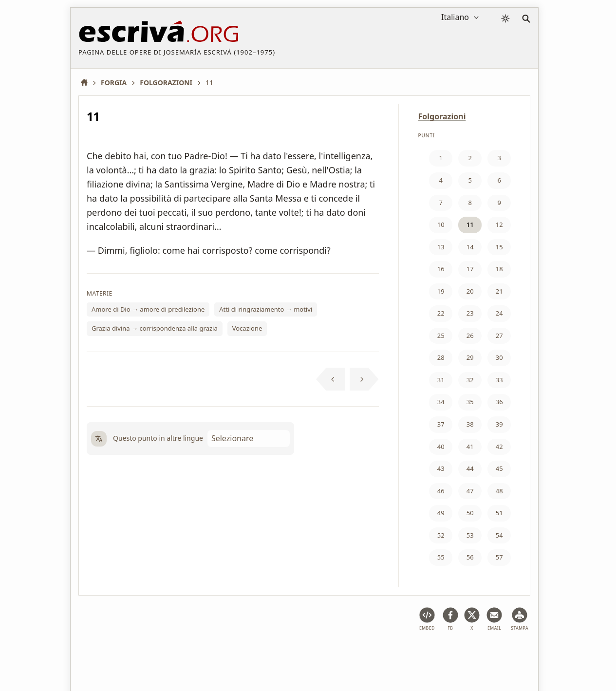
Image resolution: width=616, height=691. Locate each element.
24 (499, 313)
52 (441, 535)
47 (470, 491)
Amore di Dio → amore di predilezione (148, 309)
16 (441, 269)
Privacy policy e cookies (214, 654)
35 (470, 402)
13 (441, 247)
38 (470, 424)
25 (441, 336)
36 (499, 402)
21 (499, 291)
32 (470, 380)
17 (470, 269)
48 (499, 491)
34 (441, 402)
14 (470, 247)
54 (499, 535)
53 (470, 535)
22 (441, 313)
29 (470, 357)
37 (441, 424)
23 (470, 313)
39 (499, 424)
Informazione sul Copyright (307, 654)
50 (470, 513)
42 (499, 447)
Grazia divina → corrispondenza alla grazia (155, 328)
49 (441, 513)
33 (499, 380)
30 (499, 357)
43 (441, 468)
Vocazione (247, 328)
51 (499, 513)
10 (441, 224)
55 (441, 557)
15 (499, 247)
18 (499, 269)
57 (499, 557)
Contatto (376, 654)
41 (470, 447)
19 (441, 291)
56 (470, 557)
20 (470, 291)
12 (499, 224)
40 (441, 447)
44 (470, 468)
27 (499, 336)
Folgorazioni (442, 116)
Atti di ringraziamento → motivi (266, 309)
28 (441, 357)
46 (441, 491)
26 (470, 336)
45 (499, 468)
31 (441, 380)
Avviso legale (144, 654)
